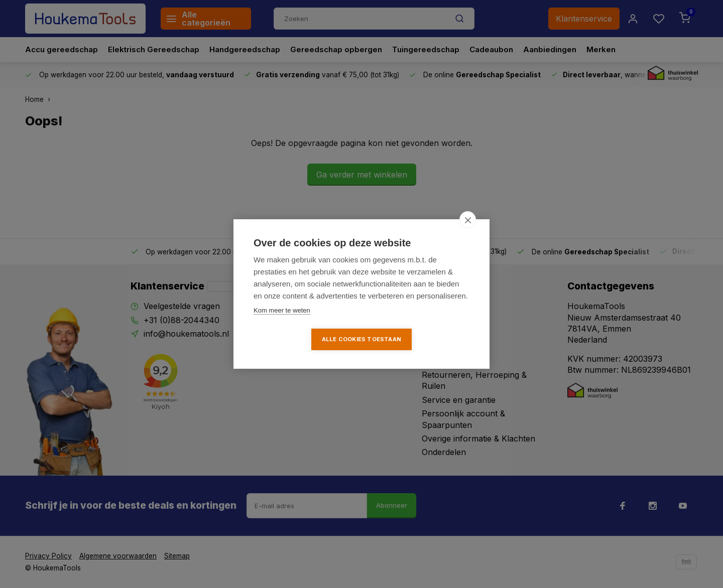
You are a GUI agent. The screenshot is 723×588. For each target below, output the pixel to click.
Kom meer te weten (282, 310)
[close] (468, 220)
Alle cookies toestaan (361, 339)
